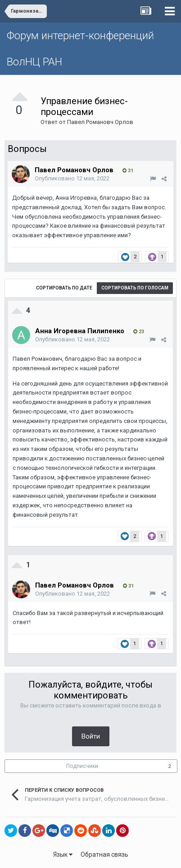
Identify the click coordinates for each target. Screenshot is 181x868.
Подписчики (82, 766)
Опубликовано (72, 178)
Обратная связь (104, 854)
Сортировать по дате (64, 288)
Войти (91, 736)
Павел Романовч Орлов (100, 122)
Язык (63, 854)
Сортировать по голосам (135, 288)
